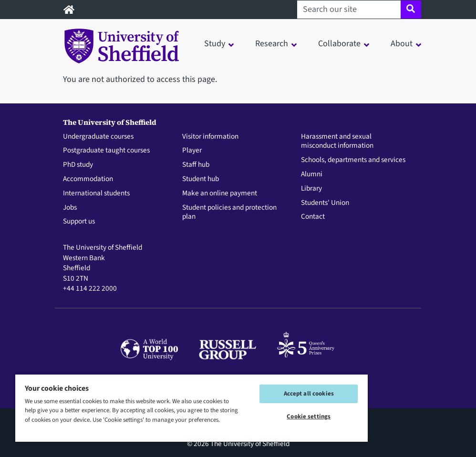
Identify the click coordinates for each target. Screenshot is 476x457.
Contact (313, 217)
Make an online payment (220, 193)
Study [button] (215, 44)
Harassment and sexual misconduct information (337, 142)
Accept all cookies (309, 394)
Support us (79, 222)
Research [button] (272, 44)
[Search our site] (349, 10)
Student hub (201, 179)
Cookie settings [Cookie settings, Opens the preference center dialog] (309, 416)
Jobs (70, 208)
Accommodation (88, 179)
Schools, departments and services (353, 160)
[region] (191, 408)
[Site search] (411, 10)
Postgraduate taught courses (106, 151)
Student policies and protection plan (229, 213)
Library (311, 189)
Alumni (312, 174)
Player (192, 151)
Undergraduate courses (98, 137)
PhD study (78, 165)
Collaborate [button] (339, 44)
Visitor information (210, 137)
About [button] (402, 44)
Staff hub (196, 165)
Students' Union (325, 203)
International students (96, 193)
